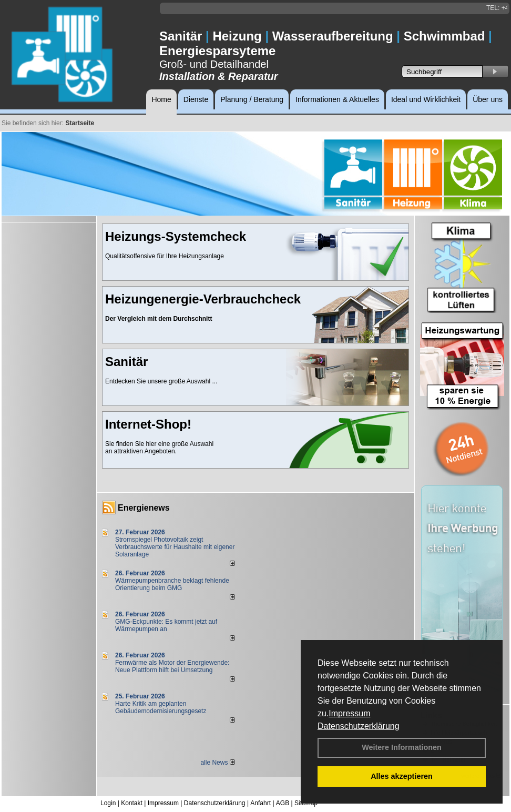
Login (108, 803)
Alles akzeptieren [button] (402, 776)
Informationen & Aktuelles (337, 99)
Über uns (488, 99)
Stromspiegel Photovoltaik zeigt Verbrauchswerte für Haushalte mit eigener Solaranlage (175, 547)
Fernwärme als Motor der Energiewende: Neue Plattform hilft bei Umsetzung (172, 666)
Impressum (349, 713)
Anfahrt (260, 803)
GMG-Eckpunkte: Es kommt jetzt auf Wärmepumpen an (166, 625)
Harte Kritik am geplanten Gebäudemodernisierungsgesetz (161, 707)
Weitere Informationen (402, 747)
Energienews (144, 508)
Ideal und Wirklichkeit (426, 99)
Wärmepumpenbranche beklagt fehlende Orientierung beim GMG (172, 584)
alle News (217, 763)
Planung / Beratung (252, 99)
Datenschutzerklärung (359, 726)
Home (161, 99)
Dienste (196, 99)
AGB (283, 803)
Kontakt (132, 803)
